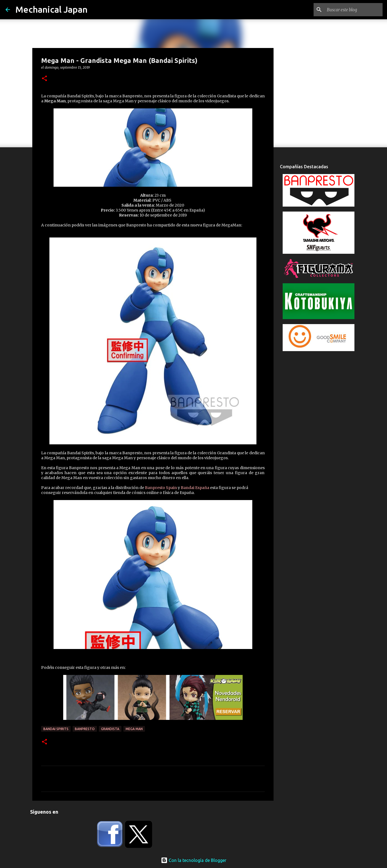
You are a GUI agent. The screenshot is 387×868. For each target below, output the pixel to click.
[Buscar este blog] (354, 10)
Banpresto (85, 729)
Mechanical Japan (51, 9)
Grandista (110, 729)
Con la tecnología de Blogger (194, 860)
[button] (44, 79)
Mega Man (134, 729)
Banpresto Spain (161, 488)
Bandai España (195, 488)
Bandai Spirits (56, 729)
